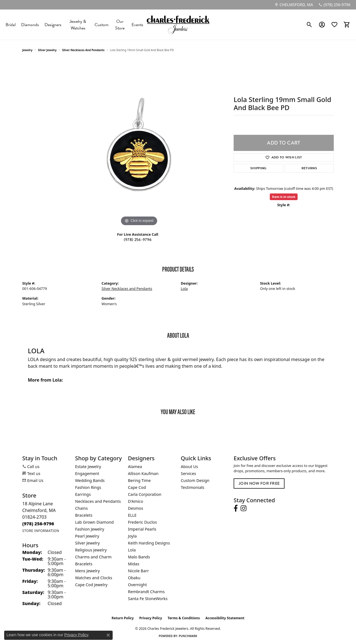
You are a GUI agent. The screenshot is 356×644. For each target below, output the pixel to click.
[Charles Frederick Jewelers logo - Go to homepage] (178, 25)
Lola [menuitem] (132, 550)
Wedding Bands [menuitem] (90, 480)
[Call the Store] (38, 524)
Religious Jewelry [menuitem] (91, 550)
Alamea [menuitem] (135, 467)
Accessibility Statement (225, 618)
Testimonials (192, 487)
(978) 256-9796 (138, 240)
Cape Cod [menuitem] (137, 487)
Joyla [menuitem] (132, 536)
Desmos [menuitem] (136, 508)
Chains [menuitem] (81, 508)
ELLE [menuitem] (132, 515)
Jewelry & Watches (78, 25)
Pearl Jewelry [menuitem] (87, 536)
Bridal (11, 25)
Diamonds (30, 25)
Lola (184, 289)
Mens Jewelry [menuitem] (87, 571)
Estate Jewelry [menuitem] (88, 467)
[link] (294, 5)
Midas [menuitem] (134, 564)
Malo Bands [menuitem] (139, 557)
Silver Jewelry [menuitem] (87, 543)
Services (188, 473)
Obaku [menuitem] (134, 578)
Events (137, 25)
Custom (102, 25)
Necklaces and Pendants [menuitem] (98, 501)
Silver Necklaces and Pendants (83, 50)
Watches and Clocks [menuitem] (94, 578)
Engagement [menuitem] (87, 473)
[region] (139, 144)
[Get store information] (41, 531)
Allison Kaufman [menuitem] (143, 473)
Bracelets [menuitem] (84, 515)
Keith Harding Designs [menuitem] (149, 543)
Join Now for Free (259, 483)
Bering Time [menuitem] (139, 480)
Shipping (259, 168)
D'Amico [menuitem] (136, 501)
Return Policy (123, 618)
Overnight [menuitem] (137, 585)
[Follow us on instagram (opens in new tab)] (243, 508)
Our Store (120, 25)
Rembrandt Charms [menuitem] (146, 592)
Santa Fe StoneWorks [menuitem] (148, 599)
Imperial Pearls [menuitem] (142, 529)
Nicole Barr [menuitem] (138, 571)
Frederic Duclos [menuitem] (142, 522)
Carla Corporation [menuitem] (145, 494)
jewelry (27, 50)
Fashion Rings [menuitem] (88, 487)
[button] (309, 25)
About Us (189, 467)
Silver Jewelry (47, 50)
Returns (309, 168)
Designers (53, 25)
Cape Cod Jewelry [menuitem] (91, 585)
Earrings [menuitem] (83, 494)
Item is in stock (284, 197)
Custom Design (195, 480)
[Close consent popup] (108, 635)
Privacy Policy (151, 618)
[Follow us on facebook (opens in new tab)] (236, 508)
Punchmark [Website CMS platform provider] (188, 636)
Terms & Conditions (184, 618)
